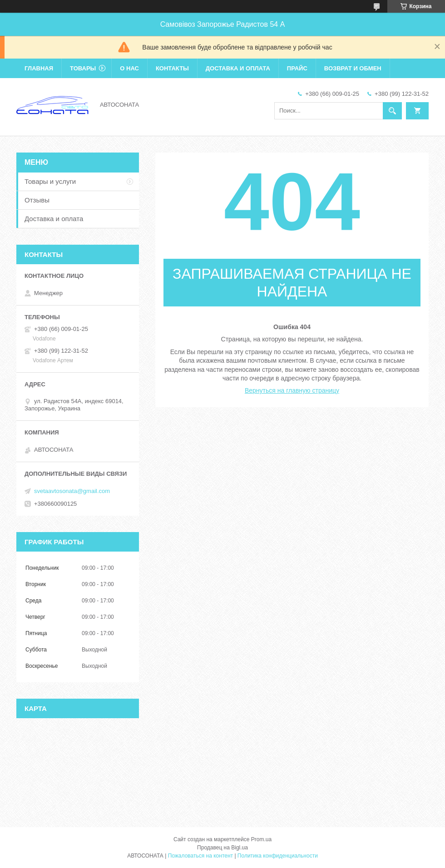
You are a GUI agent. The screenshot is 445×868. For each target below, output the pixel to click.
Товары (83, 68)
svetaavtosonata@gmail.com (72, 491)
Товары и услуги (50, 181)
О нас (129, 68)
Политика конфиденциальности (278, 856)
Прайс (297, 68)
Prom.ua (261, 839)
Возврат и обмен (353, 68)
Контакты (172, 68)
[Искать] (392, 111)
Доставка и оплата (238, 68)
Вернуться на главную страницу (292, 390)
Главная (39, 68)
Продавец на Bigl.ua (222, 848)
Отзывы (37, 200)
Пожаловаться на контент (200, 856)
